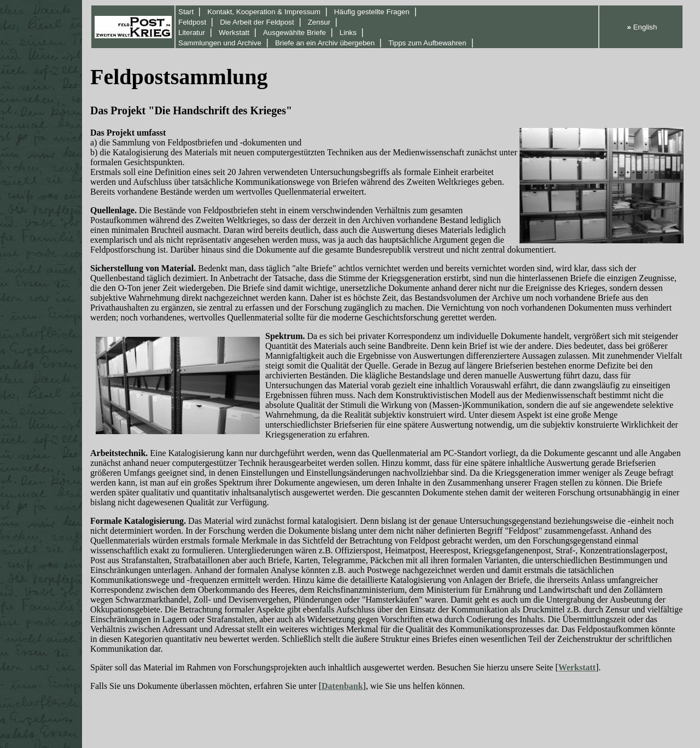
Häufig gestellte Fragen (372, 12)
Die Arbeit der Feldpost (257, 22)
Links (348, 33)
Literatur (192, 33)
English (642, 27)
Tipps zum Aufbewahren (427, 43)
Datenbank (342, 686)
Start (186, 12)
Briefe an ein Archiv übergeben (325, 43)
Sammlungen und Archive (220, 43)
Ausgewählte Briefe (294, 33)
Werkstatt (234, 33)
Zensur (319, 22)
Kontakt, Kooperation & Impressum (264, 12)
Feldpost (192, 22)
